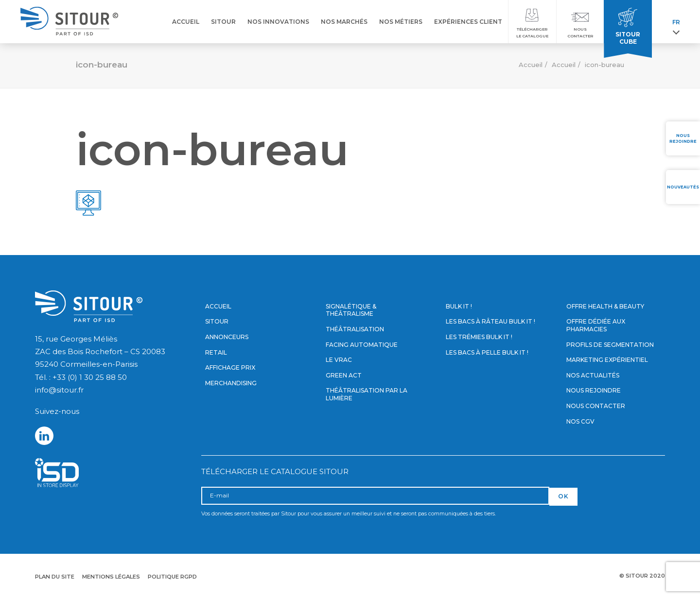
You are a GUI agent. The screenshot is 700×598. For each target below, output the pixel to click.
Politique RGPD (172, 577)
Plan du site (55, 577)
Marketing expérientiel (607, 360)
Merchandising (231, 383)
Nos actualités (593, 375)
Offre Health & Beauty (605, 306)
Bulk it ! (459, 306)
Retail (216, 352)
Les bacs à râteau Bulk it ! (490, 321)
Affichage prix (230, 367)
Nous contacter (596, 406)
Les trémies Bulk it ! (479, 337)
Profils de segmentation (610, 345)
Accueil (531, 65)
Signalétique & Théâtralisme (351, 310)
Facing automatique (362, 345)
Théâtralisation (355, 329)
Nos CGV (580, 421)
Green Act (344, 375)
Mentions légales (111, 577)
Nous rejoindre (594, 390)
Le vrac (339, 360)
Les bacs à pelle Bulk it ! (487, 352)
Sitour (217, 321)
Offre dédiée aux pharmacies (596, 325)
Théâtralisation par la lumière (367, 394)
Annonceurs (227, 337)
